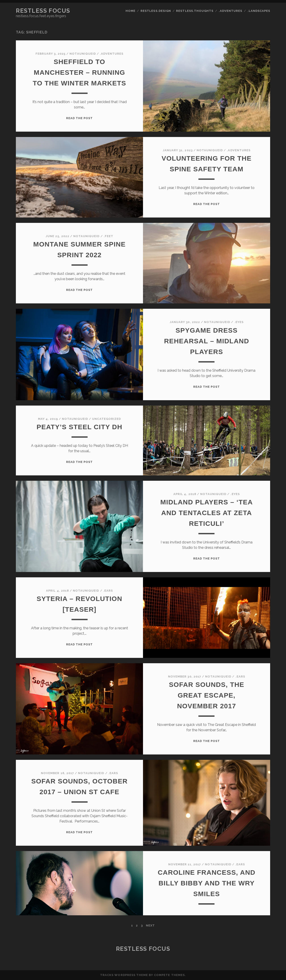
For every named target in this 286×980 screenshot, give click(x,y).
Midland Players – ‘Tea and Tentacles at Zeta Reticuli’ (207, 513)
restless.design (156, 11)
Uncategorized (106, 419)
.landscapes (259, 11)
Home (130, 11)
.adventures (230, 11)
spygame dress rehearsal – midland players (207, 341)
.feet (108, 236)
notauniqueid (83, 54)
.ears (108, 591)
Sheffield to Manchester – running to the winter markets (80, 72)
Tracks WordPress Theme (124, 975)
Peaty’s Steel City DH (80, 427)
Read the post (80, 118)
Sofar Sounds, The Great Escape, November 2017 (207, 695)
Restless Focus (43, 11)
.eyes (239, 322)
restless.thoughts (195, 11)
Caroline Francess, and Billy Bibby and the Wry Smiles (207, 883)
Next (150, 925)
